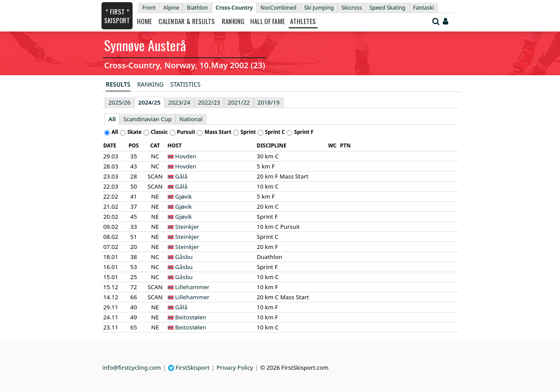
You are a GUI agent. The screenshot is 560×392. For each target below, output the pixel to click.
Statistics (185, 84)
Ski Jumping (319, 8)
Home (144, 21)
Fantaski (423, 8)
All (112, 119)
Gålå (181, 176)
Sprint (248, 132)
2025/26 (119, 102)
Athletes (303, 21)
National (191, 119)
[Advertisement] (46, 132)
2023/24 (179, 102)
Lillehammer (192, 287)
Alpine (171, 8)
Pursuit (186, 132)
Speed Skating (387, 8)
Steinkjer (187, 227)
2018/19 (269, 102)
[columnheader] (112, 146)
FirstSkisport (189, 367)
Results (118, 84)
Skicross (352, 8)
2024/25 (149, 102)
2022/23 (209, 102)
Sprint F (304, 132)
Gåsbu (184, 257)
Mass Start (218, 132)
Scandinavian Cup (147, 119)
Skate (135, 132)
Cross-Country (234, 8)
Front (149, 8)
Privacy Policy (235, 367)
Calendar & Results (187, 21)
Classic (159, 132)
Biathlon (197, 8)
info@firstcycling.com (132, 367)
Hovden (185, 156)
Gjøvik (183, 196)
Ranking (233, 21)
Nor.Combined (278, 8)
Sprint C (275, 132)
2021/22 (239, 102)
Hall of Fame (268, 21)
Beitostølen (191, 317)
